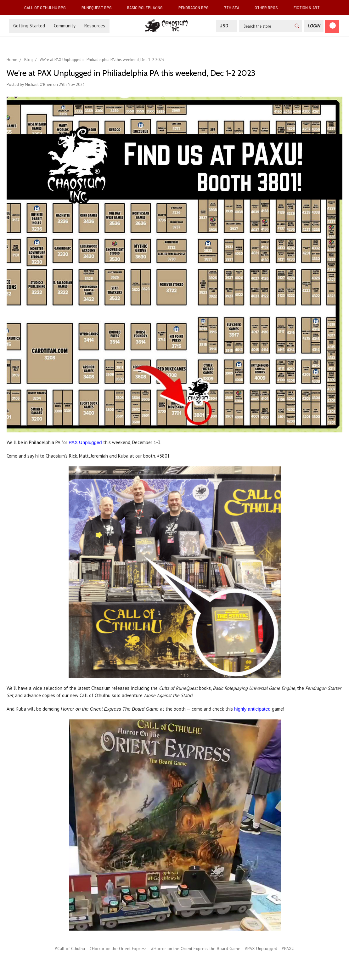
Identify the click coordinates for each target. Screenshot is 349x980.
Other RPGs (269, 7)
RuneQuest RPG (99, 7)
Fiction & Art (309, 7)
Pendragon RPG (196, 7)
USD (226, 26)
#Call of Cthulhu (70, 949)
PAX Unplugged (85, 442)
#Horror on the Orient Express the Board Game (196, 949)
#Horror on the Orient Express (118, 949)
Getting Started (29, 26)
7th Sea (234, 7)
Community (65, 26)
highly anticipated (252, 709)
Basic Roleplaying (147, 7)
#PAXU (288, 949)
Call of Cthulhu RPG (48, 7)
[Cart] (332, 27)
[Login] (314, 26)
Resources (95, 26)
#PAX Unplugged (261, 949)
